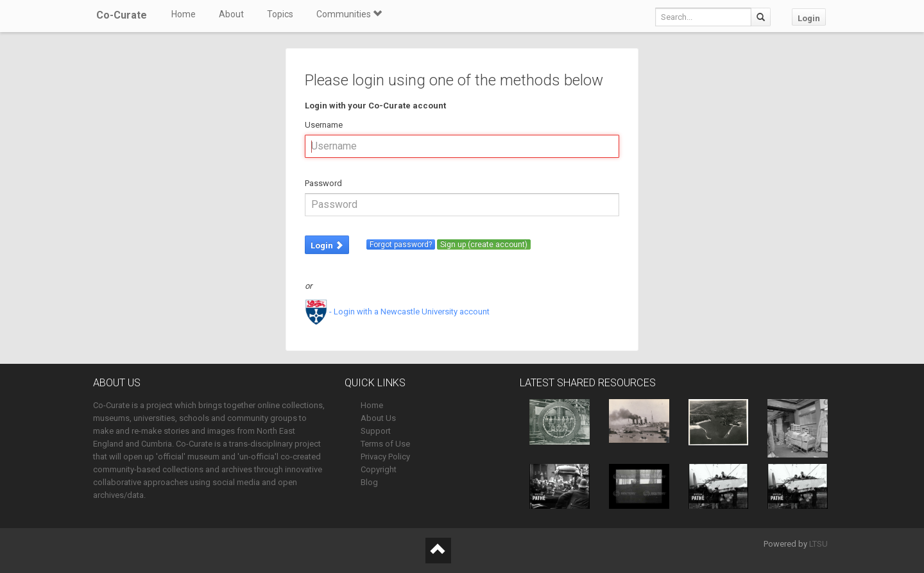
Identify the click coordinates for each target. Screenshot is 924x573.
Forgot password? (401, 244)
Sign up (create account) (484, 244)
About (231, 14)
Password (323, 183)
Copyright (379, 469)
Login (809, 18)
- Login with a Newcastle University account (397, 312)
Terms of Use (385, 444)
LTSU (818, 544)
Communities (349, 14)
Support (376, 431)
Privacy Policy (385, 457)
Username (324, 125)
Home (184, 14)
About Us (378, 418)
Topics (280, 14)
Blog (369, 482)
